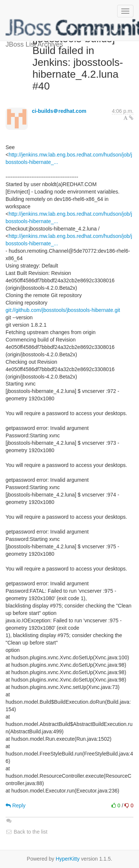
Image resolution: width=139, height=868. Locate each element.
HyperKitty (68, 859)
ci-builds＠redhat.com (59, 111)
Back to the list (27, 832)
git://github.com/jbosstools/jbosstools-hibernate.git (63, 310)
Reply (16, 805)
